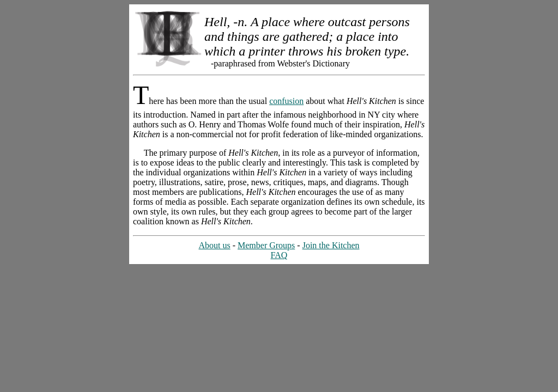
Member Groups (266, 245)
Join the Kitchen (331, 245)
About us (214, 245)
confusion (286, 101)
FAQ (279, 255)
